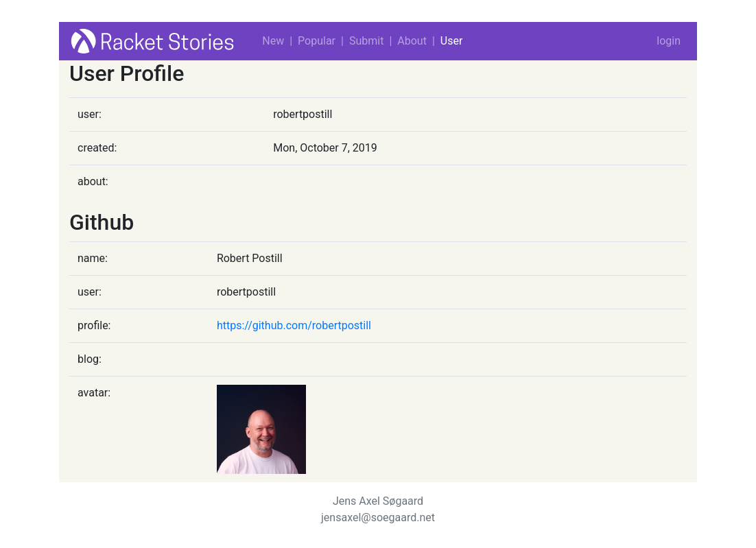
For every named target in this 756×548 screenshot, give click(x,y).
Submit (366, 41)
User (452, 41)
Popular (317, 41)
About (412, 41)
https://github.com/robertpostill (294, 325)
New (273, 41)
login (669, 41)
